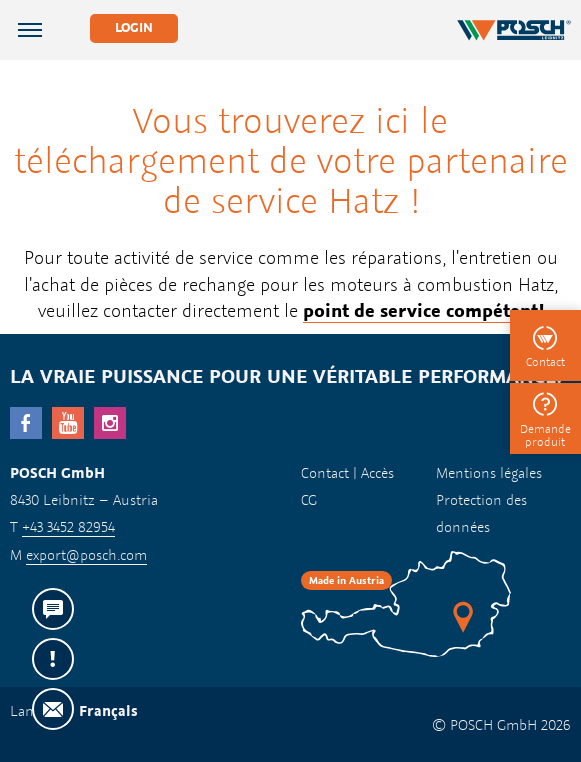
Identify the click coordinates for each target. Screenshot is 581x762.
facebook (26, 423)
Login (134, 27)
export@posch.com (86, 554)
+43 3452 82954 (68, 526)
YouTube (68, 423)
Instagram (110, 423)
